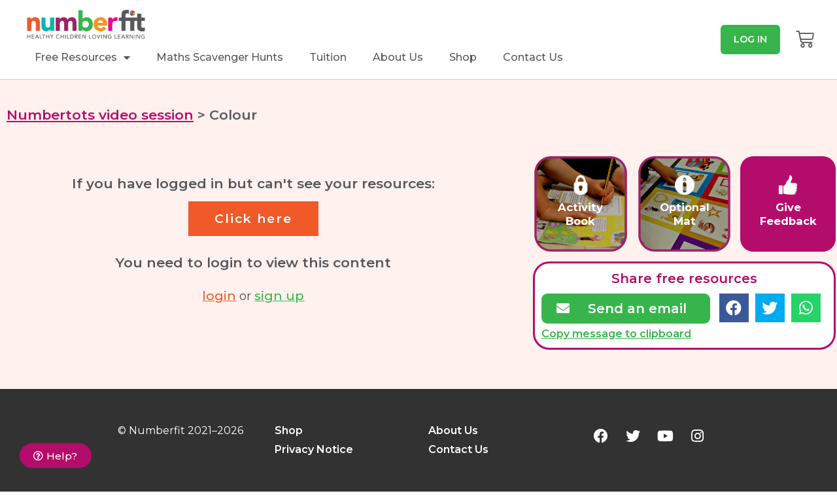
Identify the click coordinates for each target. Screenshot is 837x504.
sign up (279, 295)
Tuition (328, 57)
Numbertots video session (100, 115)
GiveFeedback (788, 214)
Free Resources (82, 58)
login (219, 295)
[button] (750, 39)
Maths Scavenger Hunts (220, 57)
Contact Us (533, 57)
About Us (398, 57)
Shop (463, 57)
